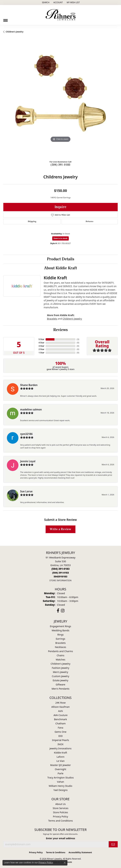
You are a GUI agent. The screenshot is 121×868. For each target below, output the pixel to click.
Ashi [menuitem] (60, 711)
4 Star (41, 343)
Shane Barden (29, 385)
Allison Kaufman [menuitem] (61, 707)
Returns (89, 221)
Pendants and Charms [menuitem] (60, 651)
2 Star (41, 349)
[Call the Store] (60, 569)
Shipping (32, 221)
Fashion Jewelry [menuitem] (60, 668)
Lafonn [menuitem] (60, 757)
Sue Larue (26, 491)
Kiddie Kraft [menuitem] (60, 753)
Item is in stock (61, 238)
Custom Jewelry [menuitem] (60, 676)
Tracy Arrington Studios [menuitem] (60, 778)
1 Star (41, 353)
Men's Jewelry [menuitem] (61, 672)
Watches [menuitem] (60, 660)
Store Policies (61, 812)
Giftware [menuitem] (61, 684)
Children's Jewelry (14, 32)
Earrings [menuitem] (60, 639)
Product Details (61, 259)
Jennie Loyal (28, 461)
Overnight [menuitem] (60, 769)
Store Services (60, 808)
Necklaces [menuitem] (60, 647)
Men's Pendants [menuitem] (60, 689)
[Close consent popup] (65, 863)
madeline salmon (31, 409)
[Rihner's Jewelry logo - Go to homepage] (61, 15)
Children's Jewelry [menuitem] (60, 664)
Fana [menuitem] (60, 728)
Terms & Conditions (56, 852)
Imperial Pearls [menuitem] (61, 740)
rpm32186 (26, 434)
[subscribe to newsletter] (113, 844)
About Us (61, 804)
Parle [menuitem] (60, 773)
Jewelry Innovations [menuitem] (61, 748)
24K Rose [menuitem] (61, 703)
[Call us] (60, 576)
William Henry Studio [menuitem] (60, 786)
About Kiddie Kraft (60, 268)
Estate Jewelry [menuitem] (60, 680)
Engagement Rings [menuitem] (61, 626)
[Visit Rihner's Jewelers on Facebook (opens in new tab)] (58, 611)
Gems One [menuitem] (60, 732)
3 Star (41, 346)
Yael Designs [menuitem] (60, 790)
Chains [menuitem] (61, 655)
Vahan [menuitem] (60, 782)
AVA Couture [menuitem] (60, 715)
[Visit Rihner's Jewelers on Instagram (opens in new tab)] (63, 611)
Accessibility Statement (80, 852)
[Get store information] (60, 580)
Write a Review (60, 529)
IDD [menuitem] (61, 736)
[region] (60, 100)
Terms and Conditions (60, 821)
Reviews (60, 330)
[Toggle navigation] (5, 19)
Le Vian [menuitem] (60, 761)
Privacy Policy (60, 816)
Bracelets (52, 319)
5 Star (41, 339)
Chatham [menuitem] (61, 723)
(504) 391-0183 (60, 165)
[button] (45, 2)
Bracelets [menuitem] (60, 643)
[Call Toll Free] (60, 573)
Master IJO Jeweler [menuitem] (61, 765)
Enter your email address (60, 838)
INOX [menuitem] (60, 744)
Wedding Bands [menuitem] (60, 630)
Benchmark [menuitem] (60, 719)
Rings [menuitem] (60, 635)
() (78, 339)
